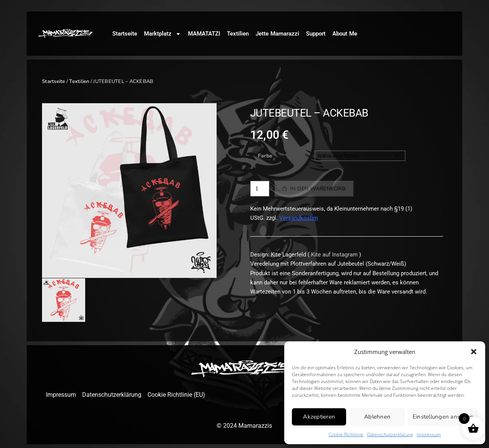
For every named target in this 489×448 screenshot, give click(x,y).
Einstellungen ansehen (443, 417)
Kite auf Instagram (334, 255)
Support (316, 34)
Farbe (265, 156)
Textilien (238, 34)
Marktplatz (163, 34)
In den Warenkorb (318, 189)
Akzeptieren (319, 417)
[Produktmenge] (260, 189)
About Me (345, 34)
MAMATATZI (204, 34)
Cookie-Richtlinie (346, 434)
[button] (474, 352)
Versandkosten (299, 218)
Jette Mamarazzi (277, 34)
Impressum (429, 434)
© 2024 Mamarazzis (244, 426)
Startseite (125, 34)
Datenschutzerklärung (390, 434)
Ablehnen (377, 417)
